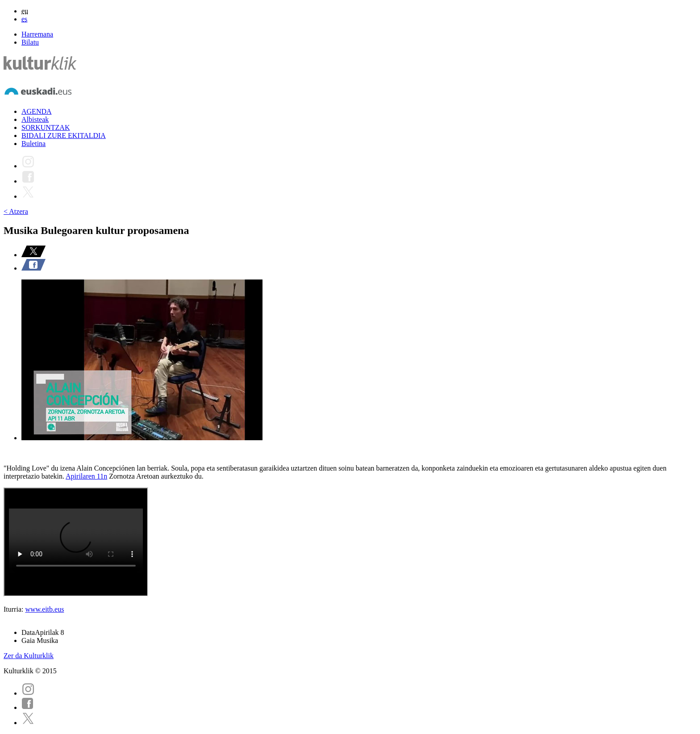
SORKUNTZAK (46, 127)
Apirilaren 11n (86, 476)
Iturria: (14, 609)
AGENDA (37, 111)
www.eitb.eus (44, 609)
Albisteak (35, 119)
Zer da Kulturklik (29, 656)
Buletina (33, 144)
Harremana (37, 34)
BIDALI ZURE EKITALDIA (64, 136)
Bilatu (30, 42)
